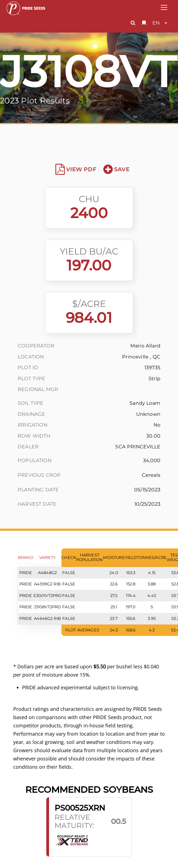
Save (116, 169)
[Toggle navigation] (164, 7)
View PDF (76, 169)
